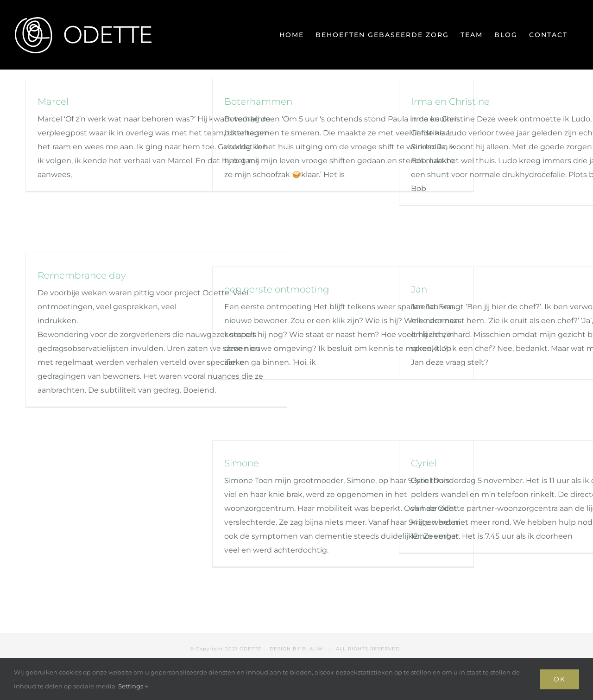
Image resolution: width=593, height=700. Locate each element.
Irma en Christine (450, 102)
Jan (419, 289)
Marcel (53, 102)
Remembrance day (82, 275)
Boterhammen (258, 102)
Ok (560, 679)
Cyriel (424, 463)
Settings (133, 686)
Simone (242, 463)
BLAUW (312, 649)
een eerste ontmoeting (277, 289)
